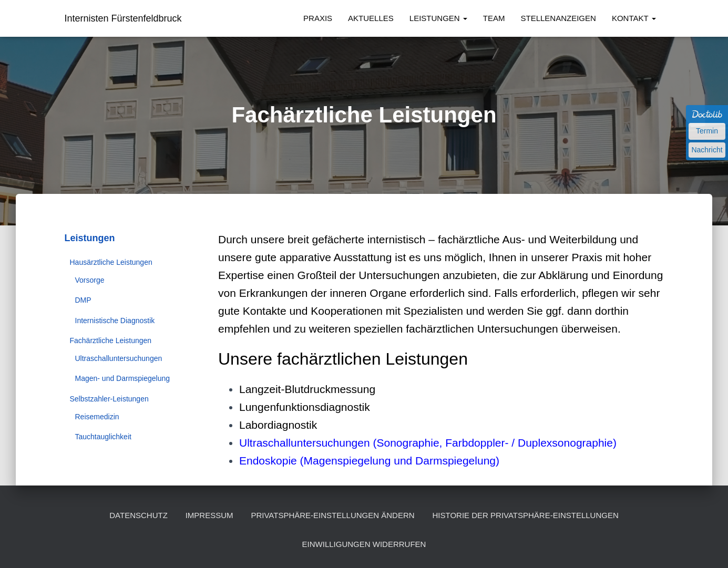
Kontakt (634, 18)
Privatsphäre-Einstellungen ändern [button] (332, 515)
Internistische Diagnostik (115, 321)
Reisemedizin (97, 417)
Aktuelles (371, 18)
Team (494, 18)
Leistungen (438, 18)
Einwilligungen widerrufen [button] (364, 544)
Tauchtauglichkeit (103, 437)
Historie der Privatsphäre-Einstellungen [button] (526, 515)
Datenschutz (139, 515)
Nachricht (707, 150)
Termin (707, 131)
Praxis (318, 18)
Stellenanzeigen (558, 18)
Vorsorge (90, 280)
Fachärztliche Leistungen (111, 340)
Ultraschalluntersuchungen (119, 358)
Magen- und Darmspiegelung (123, 378)
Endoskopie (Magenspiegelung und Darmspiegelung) (369, 461)
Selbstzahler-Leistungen (109, 399)
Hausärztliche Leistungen (111, 262)
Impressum (209, 515)
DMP (83, 300)
